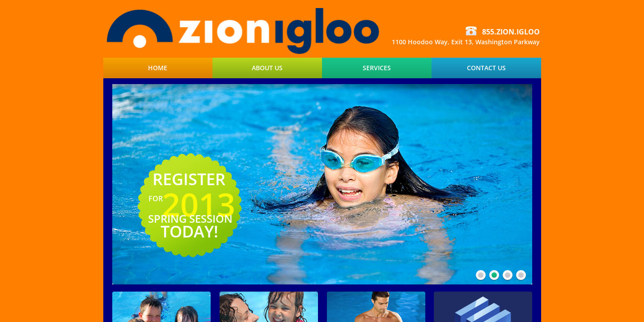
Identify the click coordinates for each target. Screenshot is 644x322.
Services (377, 68)
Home (158, 68)
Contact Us (486, 68)
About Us (267, 68)
